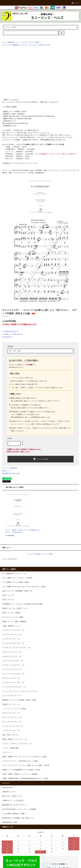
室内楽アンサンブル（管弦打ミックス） (15, 608)
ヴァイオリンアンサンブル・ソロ (13, 630)
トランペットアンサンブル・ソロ (13, 674)
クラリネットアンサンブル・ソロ (13, 665)
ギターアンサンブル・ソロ (11, 713)
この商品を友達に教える (10, 331)
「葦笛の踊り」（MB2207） (14, 156)
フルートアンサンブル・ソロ (12, 652)
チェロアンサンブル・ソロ (11, 639)
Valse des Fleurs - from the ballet (26, 116)
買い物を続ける (7, 337)
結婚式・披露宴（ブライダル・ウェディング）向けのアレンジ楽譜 (24, 757)
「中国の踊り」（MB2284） (14, 154)
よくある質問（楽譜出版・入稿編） (14, 814)
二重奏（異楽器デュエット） (12, 626)
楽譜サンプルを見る (11, 100)
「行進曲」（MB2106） (12, 147)
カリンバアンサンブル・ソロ (12, 722)
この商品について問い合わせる (13, 334)
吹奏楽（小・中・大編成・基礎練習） (15, 622)
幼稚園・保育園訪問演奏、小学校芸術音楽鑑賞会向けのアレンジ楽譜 (25, 779)
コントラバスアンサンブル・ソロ (13, 643)
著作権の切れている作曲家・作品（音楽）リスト (18, 818)
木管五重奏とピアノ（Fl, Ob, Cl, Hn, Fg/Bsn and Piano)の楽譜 (22, 604)
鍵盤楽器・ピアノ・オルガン (18, 42)
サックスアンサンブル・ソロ (12, 669)
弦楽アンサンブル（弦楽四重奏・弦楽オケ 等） (18, 591)
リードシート (7, 752)
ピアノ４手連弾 (34, 42)
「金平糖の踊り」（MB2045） (15, 149)
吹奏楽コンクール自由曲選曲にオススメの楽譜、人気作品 (21, 770)
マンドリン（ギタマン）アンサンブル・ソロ (17, 744)
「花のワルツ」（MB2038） (14, 159)
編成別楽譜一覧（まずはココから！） (15, 805)
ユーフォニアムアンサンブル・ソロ (14, 687)
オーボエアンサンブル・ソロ (12, 656)
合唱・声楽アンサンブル (10, 735)
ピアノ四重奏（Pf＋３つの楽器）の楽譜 (15, 582)
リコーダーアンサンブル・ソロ (13, 726)
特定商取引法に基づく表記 (11, 473)
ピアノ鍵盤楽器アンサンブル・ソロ (20, 45)
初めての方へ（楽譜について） (13, 796)
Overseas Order (7, 787)
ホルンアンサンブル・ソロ (11, 678)
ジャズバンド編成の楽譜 (10, 748)
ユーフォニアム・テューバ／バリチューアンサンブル (20, 691)
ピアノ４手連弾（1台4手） (42, 45)
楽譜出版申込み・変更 (10, 822)
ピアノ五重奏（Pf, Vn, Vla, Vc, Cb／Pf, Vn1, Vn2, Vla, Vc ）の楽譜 (24, 587)
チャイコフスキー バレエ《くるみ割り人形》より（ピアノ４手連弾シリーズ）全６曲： (34, 144)
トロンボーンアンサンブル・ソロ (13, 683)
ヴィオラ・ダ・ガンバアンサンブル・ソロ (16, 648)
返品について (7, 471)
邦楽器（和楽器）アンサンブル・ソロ (15, 739)
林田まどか (13, 119)
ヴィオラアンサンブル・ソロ (12, 635)
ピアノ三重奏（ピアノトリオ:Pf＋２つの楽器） (18, 578)
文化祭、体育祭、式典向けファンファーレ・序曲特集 (20, 774)
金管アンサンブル (8, 595)
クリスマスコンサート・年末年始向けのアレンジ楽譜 (20, 761)
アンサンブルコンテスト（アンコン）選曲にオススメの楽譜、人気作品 (26, 765)
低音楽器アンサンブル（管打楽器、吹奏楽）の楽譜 (19, 700)
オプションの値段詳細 (10, 468)
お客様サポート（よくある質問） (13, 800)
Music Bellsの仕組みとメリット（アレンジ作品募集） (20, 809)
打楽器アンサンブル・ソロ (11, 704)
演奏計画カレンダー (9, 792)
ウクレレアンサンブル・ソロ (12, 717)
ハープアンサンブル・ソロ (11, 731)
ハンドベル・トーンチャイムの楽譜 (14, 709)
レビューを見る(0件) (34, 554)
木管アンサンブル (8, 600)
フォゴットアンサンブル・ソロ (13, 661)
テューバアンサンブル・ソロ (12, 696)
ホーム (4, 42)
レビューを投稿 (47, 554)
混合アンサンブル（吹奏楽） (12, 613)
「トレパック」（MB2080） (14, 151)
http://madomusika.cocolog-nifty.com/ (15, 123)
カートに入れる (40, 459)
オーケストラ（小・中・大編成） (13, 617)
